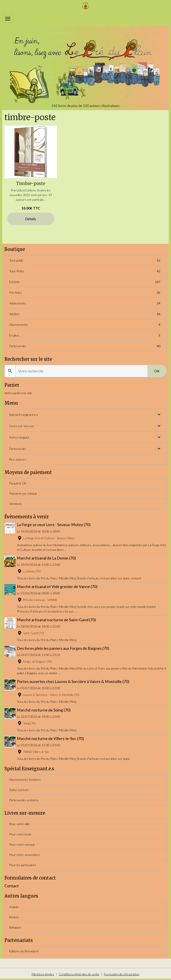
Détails (31, 219)
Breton (14, 917)
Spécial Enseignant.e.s (24, 415)
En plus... (85, 335)
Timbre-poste (31, 183)
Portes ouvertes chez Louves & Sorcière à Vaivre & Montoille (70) (74, 682)
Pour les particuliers (23, 865)
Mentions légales (43, 974)
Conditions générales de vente (79, 974)
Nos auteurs (18, 459)
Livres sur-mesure (22, 426)
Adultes (85, 314)
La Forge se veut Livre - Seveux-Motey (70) (54, 525)
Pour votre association (24, 855)
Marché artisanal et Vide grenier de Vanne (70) (58, 587)
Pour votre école (20, 834)
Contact (12, 886)
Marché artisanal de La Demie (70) (47, 558)
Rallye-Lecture (19, 790)
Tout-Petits (85, 271)
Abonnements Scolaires (25, 780)
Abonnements (85, 325)
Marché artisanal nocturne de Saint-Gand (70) (57, 620)
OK (157, 371)
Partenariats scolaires (24, 800)
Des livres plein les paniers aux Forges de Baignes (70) (64, 648)
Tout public (85, 260)
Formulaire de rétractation (122, 974)
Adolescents (85, 303)
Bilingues (15, 927)
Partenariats (85, 346)
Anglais (14, 907)
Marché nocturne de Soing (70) (44, 710)
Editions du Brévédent (24, 951)
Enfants (85, 282)
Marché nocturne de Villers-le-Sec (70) (51, 739)
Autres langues (19, 437)
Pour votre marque (22, 844)
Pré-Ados (85, 292)
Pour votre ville (19, 824)
